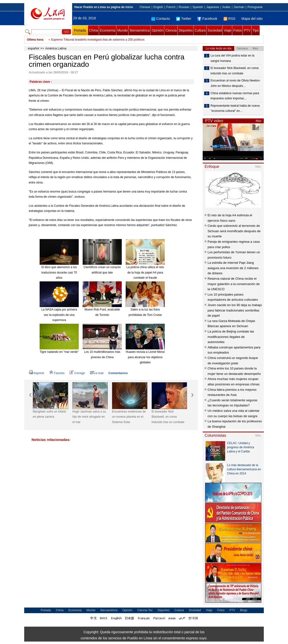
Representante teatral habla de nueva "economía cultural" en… (235, 108)
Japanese (213, 7)
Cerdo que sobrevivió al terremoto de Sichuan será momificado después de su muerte (234, 231)
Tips (256, 30)
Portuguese (255, 7)
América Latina (56, 48)
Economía (108, 30)
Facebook (207, 19)
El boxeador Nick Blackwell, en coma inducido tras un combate (168, 417)
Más (259, 121)
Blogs (244, 610)
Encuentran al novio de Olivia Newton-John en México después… (235, 83)
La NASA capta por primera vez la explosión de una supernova (59, 315)
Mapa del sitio (252, 19)
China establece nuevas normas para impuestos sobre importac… (235, 96)
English (158, 7)
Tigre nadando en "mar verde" (59, 352)
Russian (184, 7)
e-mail (97, 373)
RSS (229, 19)
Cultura (200, 30)
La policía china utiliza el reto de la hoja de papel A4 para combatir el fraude (145, 272)
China (94, 30)
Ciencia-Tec (145, 610)
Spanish (198, 7)
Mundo (123, 30)
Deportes (186, 30)
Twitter (184, 19)
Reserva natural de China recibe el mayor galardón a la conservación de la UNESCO (234, 284)
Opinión (157, 30)
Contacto (161, 19)
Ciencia (171, 30)
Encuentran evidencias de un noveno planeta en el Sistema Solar (129, 417)
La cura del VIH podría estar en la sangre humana (232, 58)
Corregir (77, 373)
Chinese (145, 7)
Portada (80, 30)
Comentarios (118, 373)
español (33, 48)
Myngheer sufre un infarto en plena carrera (50, 414)
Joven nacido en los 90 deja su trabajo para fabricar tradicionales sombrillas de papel (235, 310)
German (239, 7)
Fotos (238, 30)
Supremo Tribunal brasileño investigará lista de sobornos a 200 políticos (98, 40)
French (171, 7)
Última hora (35, 40)
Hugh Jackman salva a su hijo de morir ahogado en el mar (89, 417)
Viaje (227, 30)
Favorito (57, 373)
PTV (247, 30)
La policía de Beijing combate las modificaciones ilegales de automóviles (231, 337)
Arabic (226, 7)
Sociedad (215, 30)
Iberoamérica (140, 30)
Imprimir (37, 373)
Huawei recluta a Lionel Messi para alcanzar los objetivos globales (145, 357)
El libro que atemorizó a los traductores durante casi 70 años (59, 272)
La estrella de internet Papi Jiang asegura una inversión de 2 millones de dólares (233, 268)
